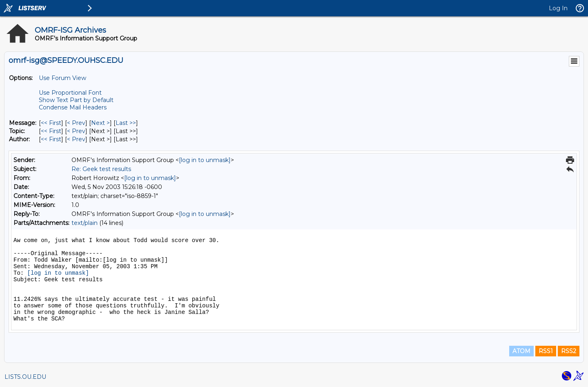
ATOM (521, 351)
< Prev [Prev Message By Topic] (76, 131)
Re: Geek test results (101, 169)
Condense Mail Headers (73, 107)
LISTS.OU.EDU (25, 377)
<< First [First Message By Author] (51, 139)
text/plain (85, 223)
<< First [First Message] (51, 123)
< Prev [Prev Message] (76, 123)
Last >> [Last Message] (126, 123)
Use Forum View (62, 78)
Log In (558, 8)
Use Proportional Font (70, 93)
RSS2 (569, 351)
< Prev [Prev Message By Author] (76, 139)
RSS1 (546, 351)
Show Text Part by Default (76, 100)
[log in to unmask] (205, 160)
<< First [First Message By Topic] (51, 131)
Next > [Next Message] (100, 123)
